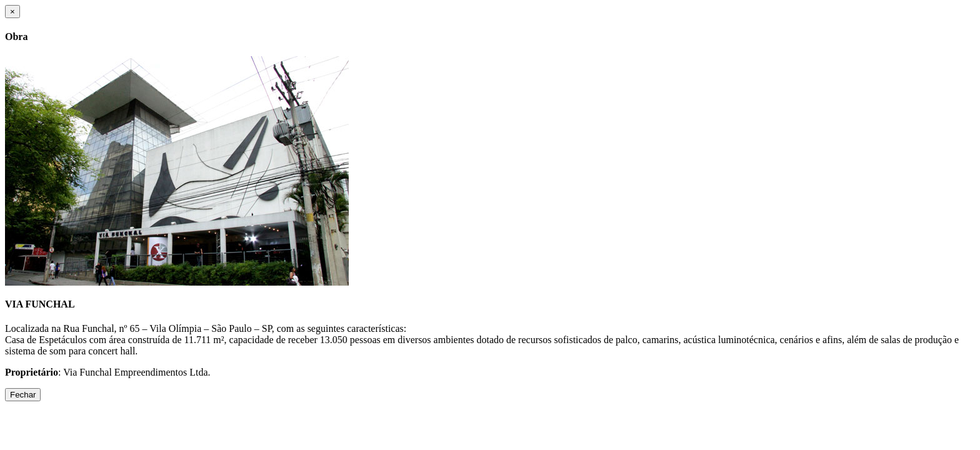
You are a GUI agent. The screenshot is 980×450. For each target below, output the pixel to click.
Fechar (23, 395)
